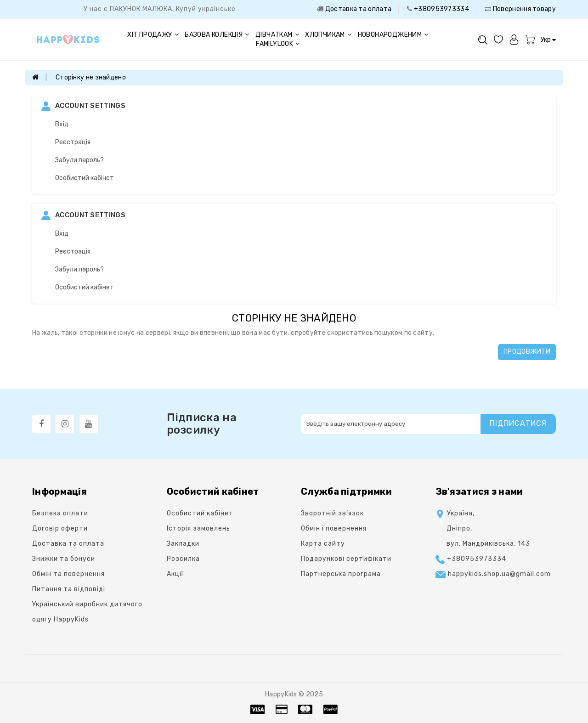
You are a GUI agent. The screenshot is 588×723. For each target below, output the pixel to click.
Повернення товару (524, 9)
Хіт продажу (153, 35)
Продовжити (527, 352)
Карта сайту (323, 544)
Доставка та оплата (357, 9)
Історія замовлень (198, 528)
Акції (175, 574)
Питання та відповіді (69, 589)
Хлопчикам (328, 35)
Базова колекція (217, 35)
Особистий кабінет (85, 178)
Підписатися (518, 423)
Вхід (62, 124)
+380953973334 (441, 9)
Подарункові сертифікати (346, 559)
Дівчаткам (277, 35)
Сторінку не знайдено (91, 77)
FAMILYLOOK (278, 44)
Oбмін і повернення (334, 528)
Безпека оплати (60, 513)
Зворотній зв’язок (332, 513)
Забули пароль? (79, 160)
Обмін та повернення (68, 574)
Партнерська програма (341, 574)
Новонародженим (393, 35)
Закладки (183, 544)
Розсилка (183, 559)
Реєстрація (73, 142)
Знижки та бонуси (64, 559)
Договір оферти (60, 528)
